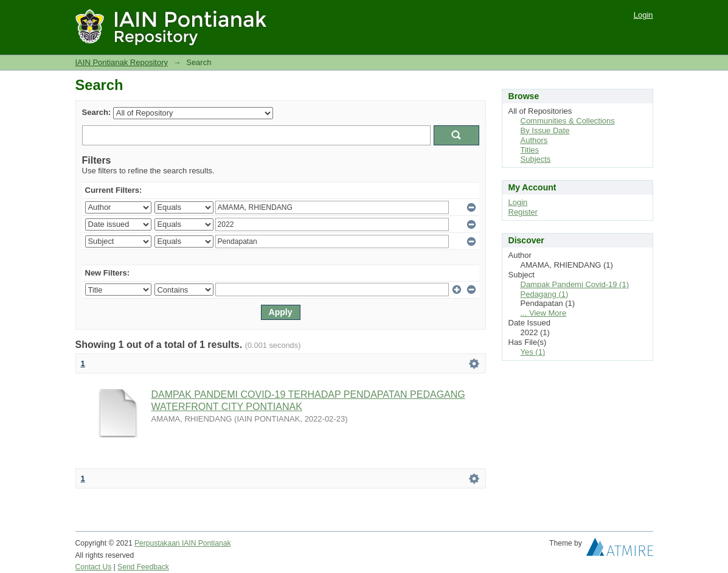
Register (523, 212)
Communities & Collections (568, 121)
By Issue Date (545, 130)
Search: (97, 112)
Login (643, 15)
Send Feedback (143, 567)
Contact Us (94, 567)
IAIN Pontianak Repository (122, 62)
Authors (534, 140)
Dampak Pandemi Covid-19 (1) (575, 284)
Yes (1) (533, 352)
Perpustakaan (158, 543)
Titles (530, 150)
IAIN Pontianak (206, 543)
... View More (544, 313)
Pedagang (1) (545, 294)
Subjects (536, 159)
